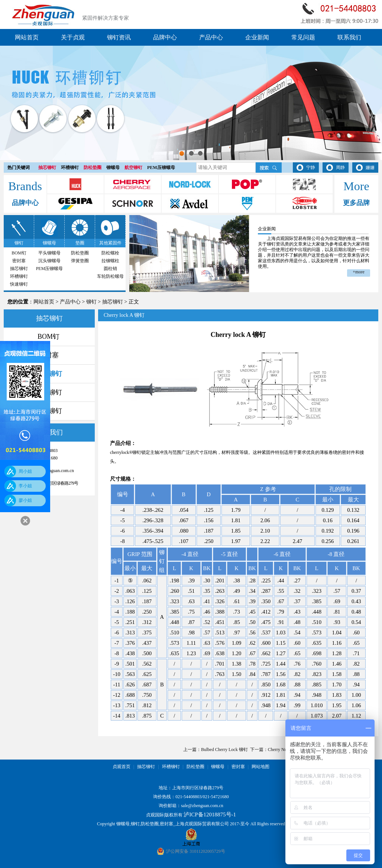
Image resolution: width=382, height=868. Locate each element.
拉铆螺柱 (110, 261)
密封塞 (19, 261)
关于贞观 (73, 37)
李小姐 (25, 486)
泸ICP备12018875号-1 (210, 815)
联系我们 (349, 37)
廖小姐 (25, 500)
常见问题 (303, 37)
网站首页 (27, 37)
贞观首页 (122, 767)
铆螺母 (113, 168)
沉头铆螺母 (49, 261)
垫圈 (80, 243)
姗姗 (370, 168)
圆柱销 (110, 269)
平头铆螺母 (49, 253)
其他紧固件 (110, 243)
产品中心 (211, 37)
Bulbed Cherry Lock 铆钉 (224, 750)
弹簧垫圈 (80, 261)
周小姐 (25, 471)
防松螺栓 (110, 253)
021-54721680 (216, 797)
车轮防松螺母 (110, 276)
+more (358, 272)
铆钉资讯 (119, 37)
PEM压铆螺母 (161, 168)
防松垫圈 (93, 168)
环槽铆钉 (70, 168)
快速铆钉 (19, 284)
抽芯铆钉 (47, 168)
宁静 (311, 168)
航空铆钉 (133, 168)
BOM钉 (19, 253)
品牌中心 (165, 37)
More (356, 186)
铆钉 (19, 243)
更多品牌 (356, 203)
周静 (340, 168)
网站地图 (260, 767)
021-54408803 (188, 797)
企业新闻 (257, 37)
